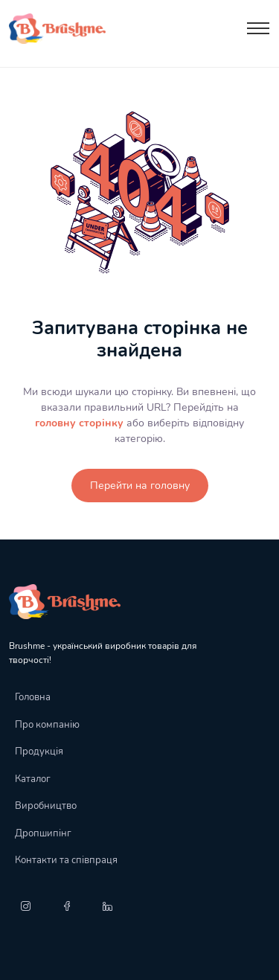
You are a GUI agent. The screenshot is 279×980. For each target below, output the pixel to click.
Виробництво (46, 806)
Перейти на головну (140, 486)
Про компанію (47, 725)
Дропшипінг (43, 833)
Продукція (39, 752)
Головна (33, 697)
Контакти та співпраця (66, 860)
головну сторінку (79, 423)
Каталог (33, 779)
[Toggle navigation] (258, 28)
